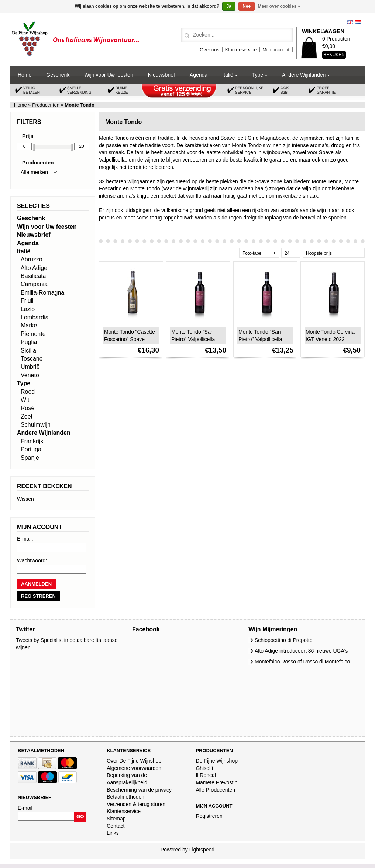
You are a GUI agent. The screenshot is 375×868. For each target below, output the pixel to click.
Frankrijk (32, 441)
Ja (229, 6)
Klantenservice (241, 50)
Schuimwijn (36, 425)
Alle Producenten (215, 790)
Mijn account (276, 50)
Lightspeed (202, 850)
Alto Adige (34, 268)
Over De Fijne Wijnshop (134, 761)
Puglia (29, 342)
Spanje (30, 458)
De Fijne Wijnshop (217, 761)
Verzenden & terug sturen (136, 804)
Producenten (46, 105)
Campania (34, 284)
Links (113, 833)
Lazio (28, 309)
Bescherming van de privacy (139, 790)
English (350, 22)
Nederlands (358, 22)
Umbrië (30, 367)
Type (258, 75)
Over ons (209, 50)
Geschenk (58, 75)
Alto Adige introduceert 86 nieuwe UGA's (301, 651)
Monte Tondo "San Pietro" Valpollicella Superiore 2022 (193, 339)
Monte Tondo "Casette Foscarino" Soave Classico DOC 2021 (130, 339)
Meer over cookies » (279, 6)
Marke (29, 325)
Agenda (199, 75)
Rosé (27, 408)
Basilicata (33, 276)
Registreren (209, 816)
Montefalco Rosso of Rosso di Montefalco (302, 662)
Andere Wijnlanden (304, 75)
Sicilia (28, 350)
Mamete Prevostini (217, 782)
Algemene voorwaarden (134, 768)
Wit (25, 400)
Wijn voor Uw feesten (109, 75)
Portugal (32, 449)
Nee (247, 6)
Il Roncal (206, 775)
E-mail (25, 808)
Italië (228, 75)
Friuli (27, 301)
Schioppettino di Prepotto (283, 640)
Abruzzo (32, 259)
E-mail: (25, 539)
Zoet (27, 416)
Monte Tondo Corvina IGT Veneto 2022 (330, 336)
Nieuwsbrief (161, 75)
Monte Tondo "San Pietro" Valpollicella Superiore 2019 (260, 339)
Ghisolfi (204, 768)
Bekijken (334, 55)
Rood (28, 392)
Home (25, 75)
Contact (116, 826)
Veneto (30, 375)
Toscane (32, 359)
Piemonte (33, 334)
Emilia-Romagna (42, 293)
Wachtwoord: (32, 560)
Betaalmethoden (125, 797)
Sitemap (116, 819)
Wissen (25, 499)
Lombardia (35, 317)
